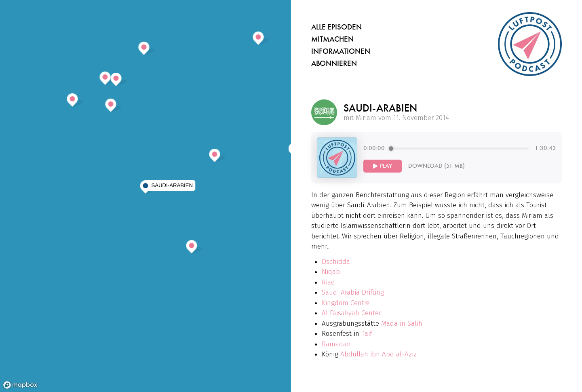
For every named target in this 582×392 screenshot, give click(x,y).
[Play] (383, 166)
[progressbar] (460, 148)
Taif (367, 334)
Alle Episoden (336, 27)
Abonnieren (334, 63)
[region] (145, 196)
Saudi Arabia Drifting (353, 292)
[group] (460, 158)
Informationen (341, 51)
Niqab (331, 272)
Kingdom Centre (346, 303)
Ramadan (336, 344)
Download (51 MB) (436, 166)
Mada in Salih (402, 324)
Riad (328, 282)
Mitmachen (332, 39)
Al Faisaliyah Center (351, 313)
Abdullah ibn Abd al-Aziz (379, 354)
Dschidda (336, 262)
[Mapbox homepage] (20, 385)
